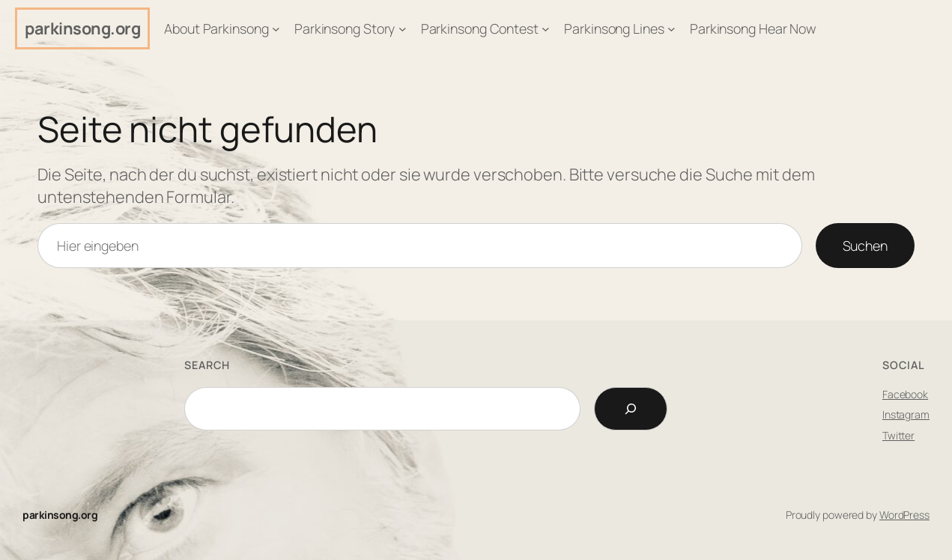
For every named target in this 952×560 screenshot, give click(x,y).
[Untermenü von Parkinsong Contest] (546, 29)
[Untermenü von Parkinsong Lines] (671, 29)
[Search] (631, 409)
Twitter (898, 435)
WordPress (904, 515)
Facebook (905, 394)
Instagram (906, 414)
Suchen (865, 246)
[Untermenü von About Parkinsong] (276, 29)
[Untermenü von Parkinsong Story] (403, 29)
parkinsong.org (82, 28)
